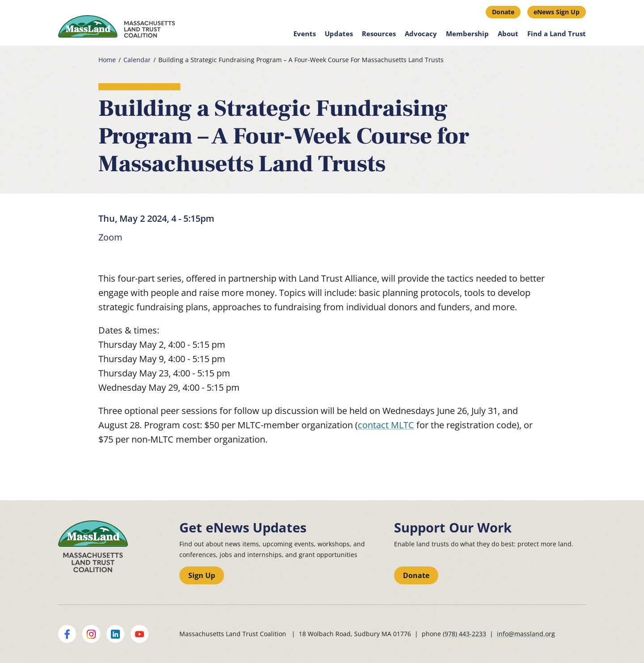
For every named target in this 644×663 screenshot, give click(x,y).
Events (305, 34)
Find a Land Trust (557, 34)
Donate (503, 12)
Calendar (137, 60)
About (508, 34)
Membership (467, 34)
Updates (339, 34)
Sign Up (202, 575)
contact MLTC (386, 425)
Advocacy (421, 34)
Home (107, 60)
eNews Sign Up (557, 12)
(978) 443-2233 (464, 634)
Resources (379, 34)
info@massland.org (526, 634)
